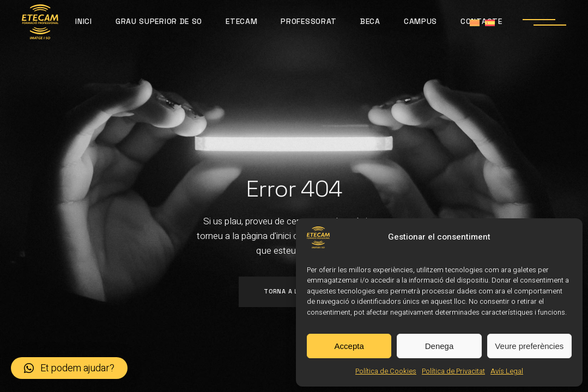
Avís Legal (507, 371)
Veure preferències (529, 346)
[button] (69, 368)
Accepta (349, 346)
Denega (440, 346)
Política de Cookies (386, 371)
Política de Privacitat (453, 371)
